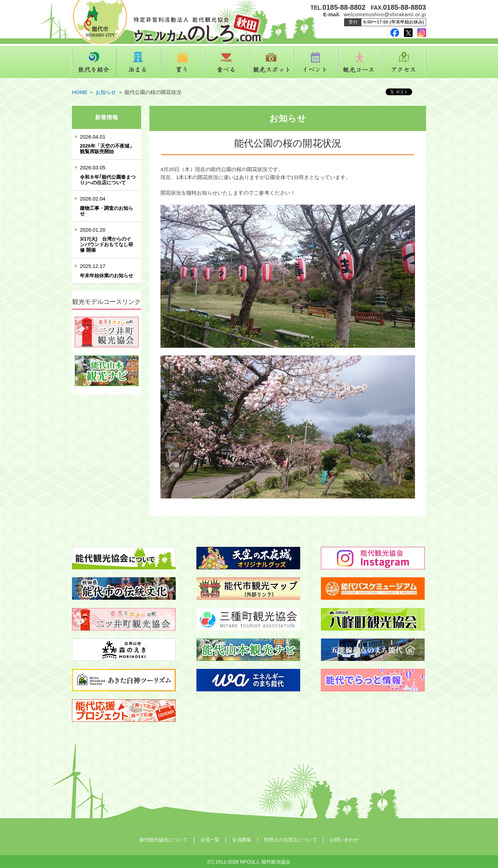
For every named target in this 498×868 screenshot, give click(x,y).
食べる (227, 62)
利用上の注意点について (290, 840)
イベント (315, 62)
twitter (408, 33)
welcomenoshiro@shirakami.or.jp (385, 14)
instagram (422, 33)
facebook (395, 33)
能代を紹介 (94, 62)
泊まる (138, 62)
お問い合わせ (344, 840)
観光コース (360, 62)
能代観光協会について (164, 840)
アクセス (404, 62)
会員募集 (242, 840)
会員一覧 (210, 840)
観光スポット (271, 62)
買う (183, 62)
